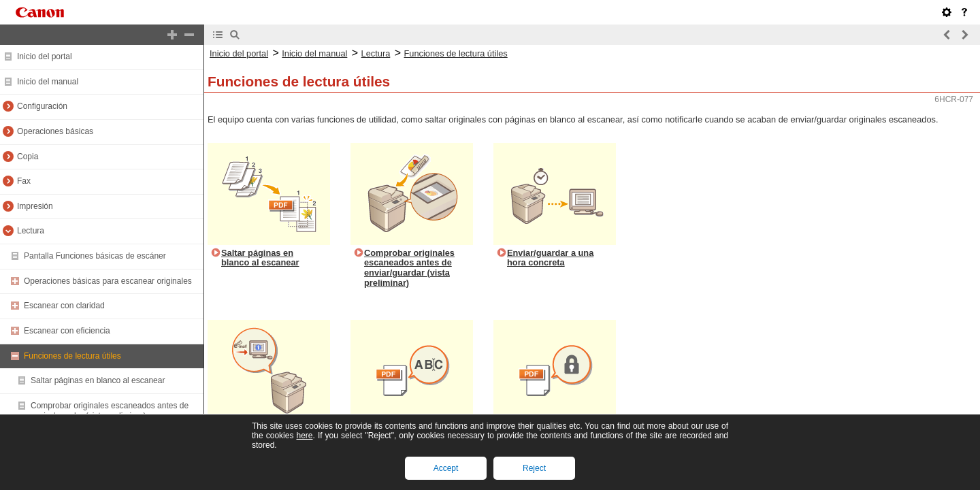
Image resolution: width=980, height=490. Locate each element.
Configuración (42, 106)
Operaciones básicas (55, 131)
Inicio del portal (45, 56)
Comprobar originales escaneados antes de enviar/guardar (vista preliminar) (110, 411)
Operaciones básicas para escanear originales (108, 281)
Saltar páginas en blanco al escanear (98, 380)
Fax (24, 181)
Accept (446, 468)
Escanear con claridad (64, 306)
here (304, 436)
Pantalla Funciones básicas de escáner (95, 256)
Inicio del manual (48, 82)
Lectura (31, 231)
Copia (28, 157)
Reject (534, 468)
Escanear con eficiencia (67, 331)
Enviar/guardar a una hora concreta (550, 258)
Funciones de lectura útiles (72, 356)
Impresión (35, 206)
